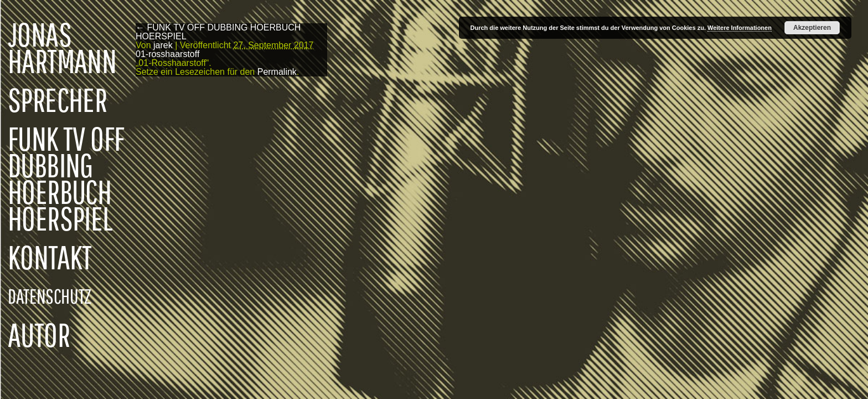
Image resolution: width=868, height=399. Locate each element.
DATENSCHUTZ (50, 296)
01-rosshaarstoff (167, 54)
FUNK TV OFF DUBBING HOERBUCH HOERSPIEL (66, 178)
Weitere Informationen (740, 28)
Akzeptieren (812, 28)
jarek (163, 45)
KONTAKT (50, 257)
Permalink (277, 72)
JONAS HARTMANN (62, 48)
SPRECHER (57, 100)
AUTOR (39, 335)
